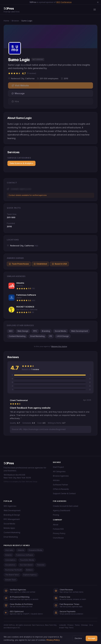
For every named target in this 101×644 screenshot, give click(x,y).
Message (18, 93)
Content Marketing (17, 336)
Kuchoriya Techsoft (13, 570)
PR (51, 336)
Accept (92, 638)
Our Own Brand (26, 565)
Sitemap (84, 625)
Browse (15, 21)
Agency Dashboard (61, 510)
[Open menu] (95, 10)
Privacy (70, 625)
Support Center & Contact (64, 493)
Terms (77, 625)
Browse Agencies (61, 476)
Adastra (21, 550)
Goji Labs (9, 550)
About (56, 525)
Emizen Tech (11, 580)
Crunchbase (58, 538)
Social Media (61, 331)
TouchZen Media (27, 560)
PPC (35, 331)
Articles (56, 480)
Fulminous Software (25, 555)
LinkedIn (63, 625)
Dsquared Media (35, 550)
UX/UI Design (63, 336)
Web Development (80, 331)
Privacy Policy (59, 533)
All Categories (59, 471)
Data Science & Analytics (21, 163)
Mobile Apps (9, 528)
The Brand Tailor (12, 575)
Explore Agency (30, 575)
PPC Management (12, 519)
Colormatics (10, 560)
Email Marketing (37, 336)
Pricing (56, 515)
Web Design (23, 331)
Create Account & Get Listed (66, 506)
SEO (11, 331)
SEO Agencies (10, 506)
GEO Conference (64, 2)
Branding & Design (12, 515)
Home (6, 21)
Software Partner (60, 485)
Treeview (41, 565)
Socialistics (10, 565)
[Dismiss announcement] (98, 2)
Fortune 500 (58, 529)
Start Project (58, 467)
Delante (8, 555)
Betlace (29, 570)
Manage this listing (59, 346)
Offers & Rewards (61, 489)
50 (9, 463)
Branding (46, 331)
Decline (78, 638)
